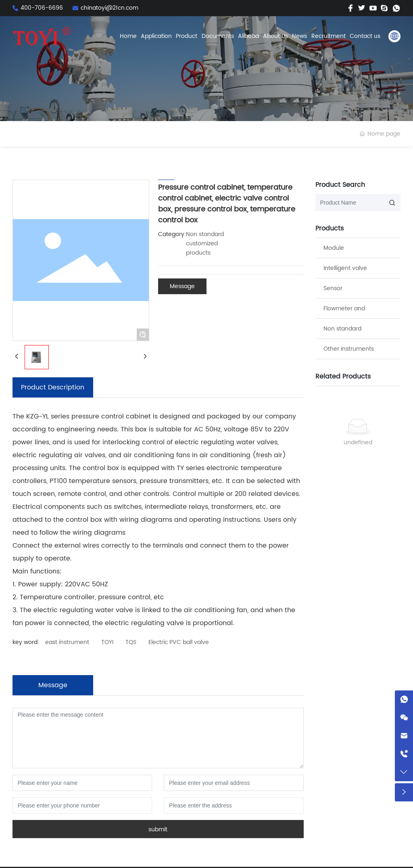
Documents (218, 36)
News (299, 36)
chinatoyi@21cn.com (110, 8)
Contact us (365, 36)
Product (187, 36)
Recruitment (329, 36)
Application (156, 36)
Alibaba (248, 36)
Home (128, 36)
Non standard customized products (205, 244)
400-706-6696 (42, 8)
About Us (275, 36)
